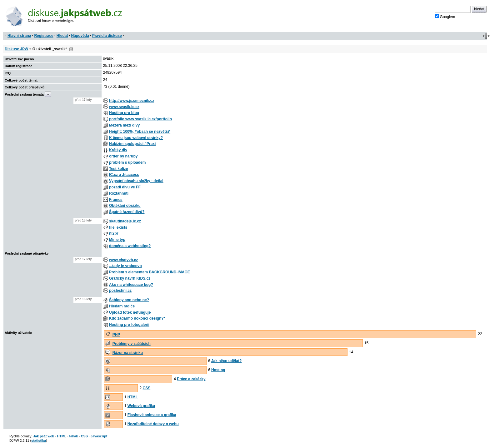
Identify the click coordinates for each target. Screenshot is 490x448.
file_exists (118, 227)
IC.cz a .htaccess (124, 175)
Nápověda (80, 36)
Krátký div (118, 150)
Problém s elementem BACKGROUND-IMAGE (150, 272)
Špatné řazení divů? (127, 212)
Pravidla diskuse (107, 36)
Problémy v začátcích (132, 344)
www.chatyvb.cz (123, 260)
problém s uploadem (127, 162)
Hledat (62, 36)
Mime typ (117, 240)
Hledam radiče (122, 306)
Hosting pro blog (124, 113)
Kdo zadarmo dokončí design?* (137, 318)
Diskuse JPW (16, 49)
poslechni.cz (120, 291)
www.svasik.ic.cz (124, 107)
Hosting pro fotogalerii (129, 325)
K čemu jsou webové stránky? (136, 138)
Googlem (445, 17)
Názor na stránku (128, 353)
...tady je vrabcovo (125, 266)
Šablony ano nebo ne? (129, 300)
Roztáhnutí (119, 193)
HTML (133, 397)
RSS (71, 49)
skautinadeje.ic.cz (125, 221)
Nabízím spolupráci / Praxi (132, 144)
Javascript (99, 436)
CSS (146, 388)
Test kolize (118, 169)
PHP (116, 335)
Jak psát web (44, 436)
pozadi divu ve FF (125, 187)
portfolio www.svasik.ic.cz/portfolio (140, 119)
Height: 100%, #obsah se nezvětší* (140, 132)
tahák (73, 436)
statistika (39, 441)
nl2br (114, 233)
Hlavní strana (19, 36)
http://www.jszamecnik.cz (132, 101)
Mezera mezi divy (124, 125)
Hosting (218, 370)
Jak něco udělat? (226, 361)
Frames (116, 200)
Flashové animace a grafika (152, 415)
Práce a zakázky (191, 379)
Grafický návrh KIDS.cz (130, 278)
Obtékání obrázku (125, 206)
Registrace (44, 36)
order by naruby (123, 156)
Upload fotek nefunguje (130, 312)
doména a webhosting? (130, 246)
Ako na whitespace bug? (131, 285)
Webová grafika (141, 406)
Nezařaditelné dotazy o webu (153, 424)
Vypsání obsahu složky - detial (136, 181)
